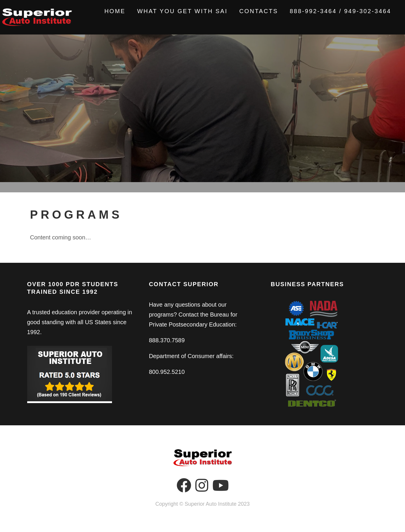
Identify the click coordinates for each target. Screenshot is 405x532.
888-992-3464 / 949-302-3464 (334, 11)
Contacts (252, 11)
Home (108, 11)
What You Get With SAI (176, 11)
